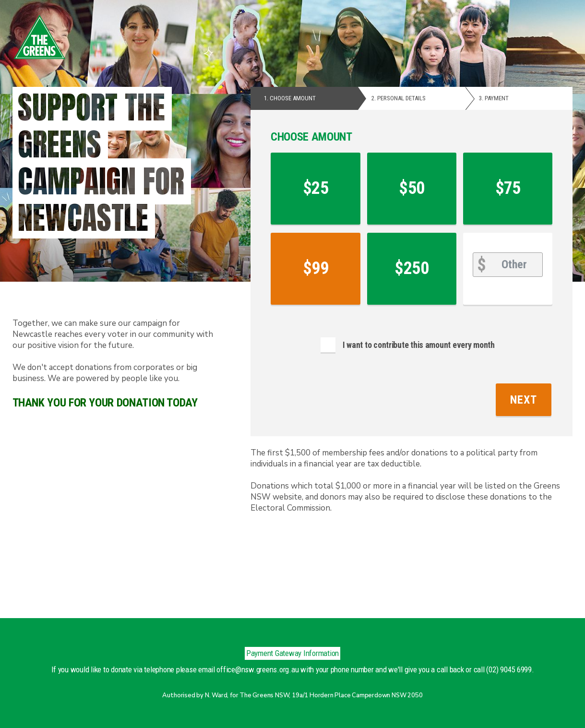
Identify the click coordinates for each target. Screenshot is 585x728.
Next (524, 400)
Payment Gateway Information (292, 653)
